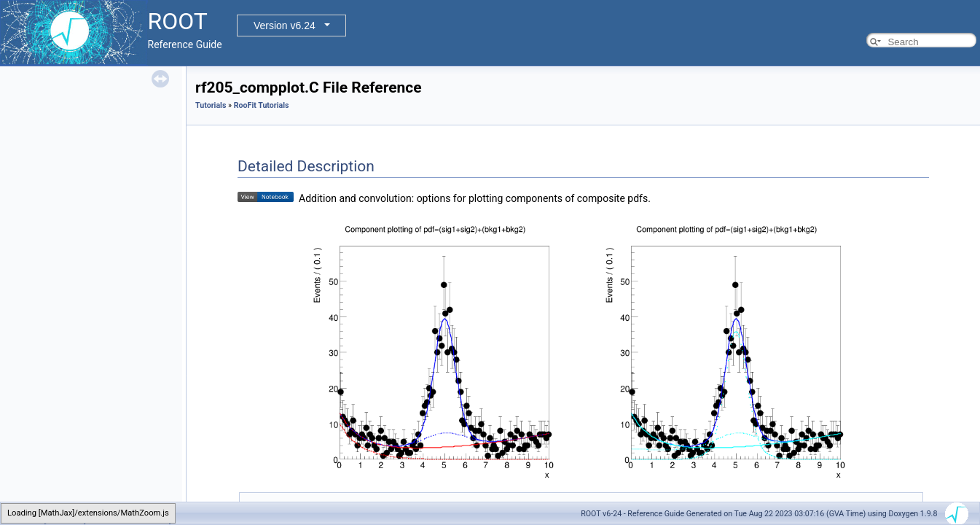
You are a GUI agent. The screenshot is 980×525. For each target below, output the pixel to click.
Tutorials (211, 105)
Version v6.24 (285, 26)
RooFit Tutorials (262, 105)
